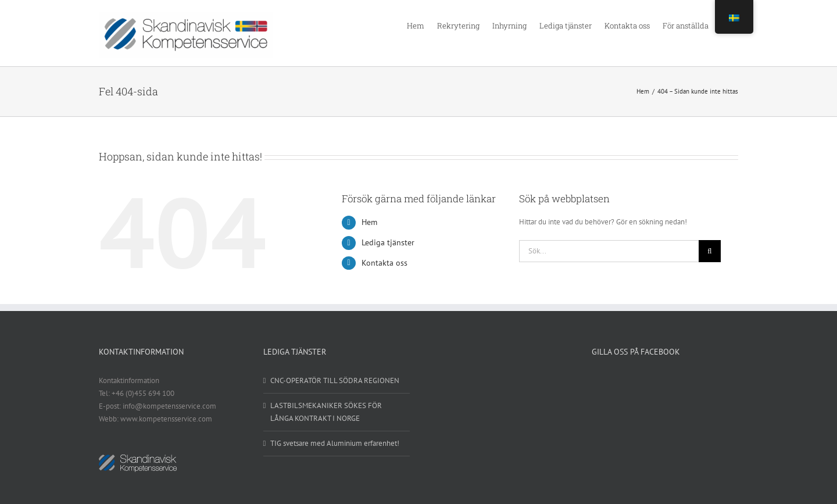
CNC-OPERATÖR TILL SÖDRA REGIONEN (335, 380)
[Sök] (710, 251)
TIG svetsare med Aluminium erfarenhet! (335, 443)
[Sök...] (609, 251)
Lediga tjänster (388, 242)
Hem (369, 222)
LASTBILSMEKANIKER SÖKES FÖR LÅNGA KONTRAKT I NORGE (326, 412)
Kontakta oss (384, 263)
